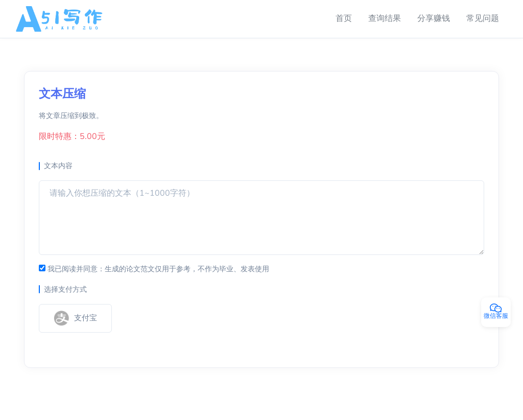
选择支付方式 (65, 289)
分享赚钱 (434, 18)
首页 (344, 18)
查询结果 (385, 18)
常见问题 (483, 18)
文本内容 (58, 166)
